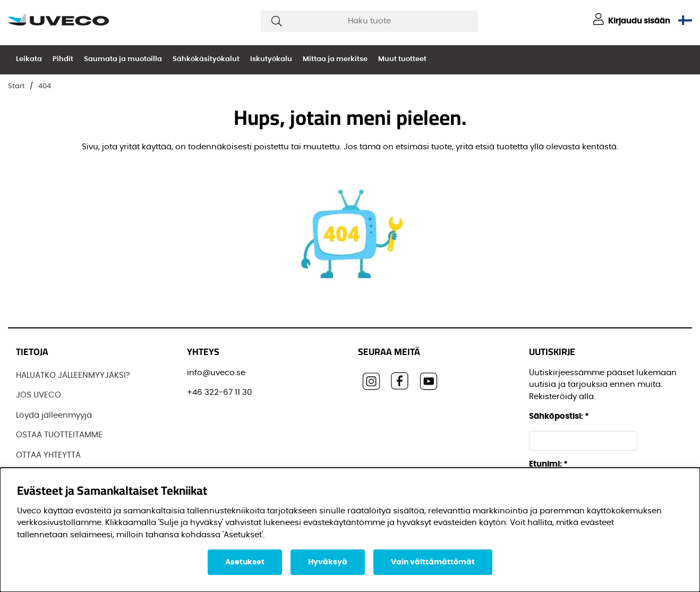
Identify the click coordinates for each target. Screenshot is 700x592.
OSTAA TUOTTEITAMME (59, 435)
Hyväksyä (328, 562)
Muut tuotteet (402, 59)
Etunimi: (548, 464)
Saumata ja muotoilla (123, 59)
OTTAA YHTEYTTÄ (48, 455)
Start (16, 86)
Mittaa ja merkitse (335, 59)
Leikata (29, 59)
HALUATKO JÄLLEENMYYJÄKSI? (73, 375)
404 (45, 86)
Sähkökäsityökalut (206, 59)
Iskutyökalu (271, 59)
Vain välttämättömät (433, 562)
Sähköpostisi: (559, 416)
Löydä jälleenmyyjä (54, 415)
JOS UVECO (39, 395)
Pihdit (63, 59)
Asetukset (245, 562)
